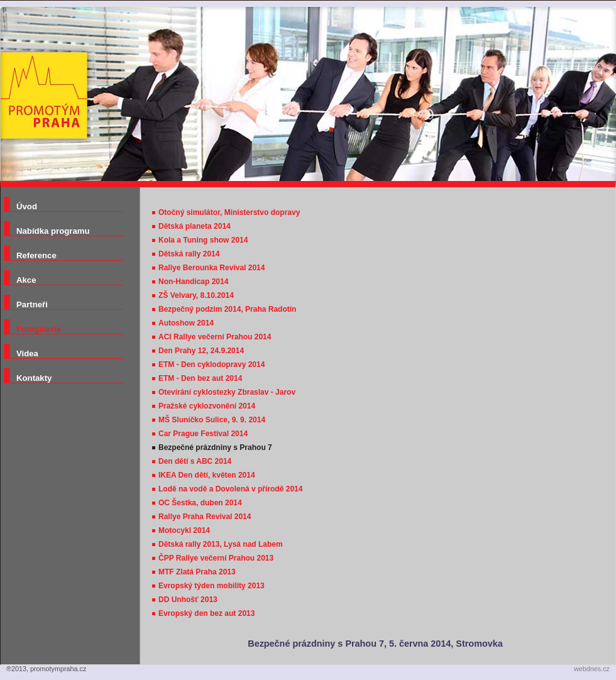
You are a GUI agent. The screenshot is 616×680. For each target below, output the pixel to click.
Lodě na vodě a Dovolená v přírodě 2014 (230, 489)
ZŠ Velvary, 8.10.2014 (196, 295)
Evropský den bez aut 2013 (206, 613)
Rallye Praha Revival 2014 (205, 517)
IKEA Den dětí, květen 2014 (207, 475)
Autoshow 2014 (186, 323)
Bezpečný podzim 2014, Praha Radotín (227, 309)
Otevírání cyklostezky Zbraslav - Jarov (227, 392)
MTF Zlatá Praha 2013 (197, 572)
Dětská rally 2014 (189, 254)
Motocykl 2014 (184, 530)
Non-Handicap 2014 (193, 282)
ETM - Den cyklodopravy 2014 (212, 365)
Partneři (32, 304)
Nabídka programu (53, 231)
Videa (27, 354)
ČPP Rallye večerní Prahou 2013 (216, 558)
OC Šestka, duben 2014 (200, 503)
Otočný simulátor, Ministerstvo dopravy (229, 212)
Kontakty (34, 378)
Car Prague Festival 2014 (203, 434)
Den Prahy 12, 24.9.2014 (201, 351)
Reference (36, 255)
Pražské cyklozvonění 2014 (207, 406)
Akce (26, 280)
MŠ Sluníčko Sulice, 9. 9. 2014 (212, 420)
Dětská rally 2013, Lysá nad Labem (221, 544)
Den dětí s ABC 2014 (195, 461)
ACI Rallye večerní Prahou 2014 (215, 337)
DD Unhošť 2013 (188, 600)
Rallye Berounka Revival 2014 (212, 268)
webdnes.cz (592, 669)
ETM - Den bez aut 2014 (200, 378)
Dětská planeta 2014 (195, 226)
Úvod (27, 206)
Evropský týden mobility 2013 (212, 586)
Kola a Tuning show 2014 (203, 240)
